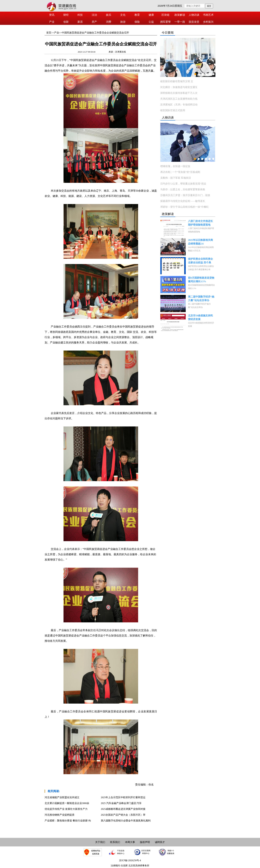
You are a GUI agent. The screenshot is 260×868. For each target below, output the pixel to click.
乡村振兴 (208, 22)
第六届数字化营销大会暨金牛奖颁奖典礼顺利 (126, 821)
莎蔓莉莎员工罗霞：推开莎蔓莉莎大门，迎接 (185, 195)
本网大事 (130, 842)
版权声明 (145, 842)
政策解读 (180, 15)
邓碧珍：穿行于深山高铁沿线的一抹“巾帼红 (185, 207)
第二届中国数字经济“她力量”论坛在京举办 (201, 299)
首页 (49, 33)
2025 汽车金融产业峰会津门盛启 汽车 (121, 803)
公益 (151, 22)
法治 (94, 15)
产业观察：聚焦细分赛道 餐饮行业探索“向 (68, 821)
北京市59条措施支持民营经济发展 (200, 317)
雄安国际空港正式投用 (173, 110)
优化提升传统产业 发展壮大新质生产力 (66, 809)
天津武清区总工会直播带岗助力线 (179, 99)
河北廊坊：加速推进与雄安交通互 (179, 87)
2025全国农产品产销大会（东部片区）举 (123, 815)
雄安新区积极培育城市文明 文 (177, 81)
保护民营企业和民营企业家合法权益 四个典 (200, 261)
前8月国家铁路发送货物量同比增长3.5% (201, 280)
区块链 (165, 15)
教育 (137, 15)
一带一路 (180, 22)
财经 (66, 15)
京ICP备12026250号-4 (130, 860)
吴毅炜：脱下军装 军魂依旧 (176, 178)
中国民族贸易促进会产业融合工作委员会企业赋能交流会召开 (95, 33)
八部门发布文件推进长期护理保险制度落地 (200, 223)
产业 (52, 22)
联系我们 (115, 842)
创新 (66, 22)
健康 (151, 15)
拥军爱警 (165, 22)
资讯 (52, 15)
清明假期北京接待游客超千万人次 (179, 93)
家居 (80, 22)
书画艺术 (208, 15)
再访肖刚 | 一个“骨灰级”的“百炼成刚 (180, 172)
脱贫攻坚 (194, 22)
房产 (94, 22)
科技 (80, 15)
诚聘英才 (160, 842)
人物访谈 (194, 15)
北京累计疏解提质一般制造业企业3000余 (67, 803)
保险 (137, 22)
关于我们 (100, 842)
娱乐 (109, 15)
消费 (109, 22)
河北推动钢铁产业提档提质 (60, 815)
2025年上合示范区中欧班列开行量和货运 (123, 797)
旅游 (123, 22)
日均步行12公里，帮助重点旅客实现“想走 (183, 184)
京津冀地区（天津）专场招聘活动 (179, 105)
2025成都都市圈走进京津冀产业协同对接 (123, 809)
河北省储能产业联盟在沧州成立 (62, 797)
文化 (123, 15)
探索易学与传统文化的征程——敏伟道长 (183, 201)
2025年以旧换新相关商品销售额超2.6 (200, 242)
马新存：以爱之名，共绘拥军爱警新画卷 (183, 189)
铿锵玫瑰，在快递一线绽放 (175, 166)
